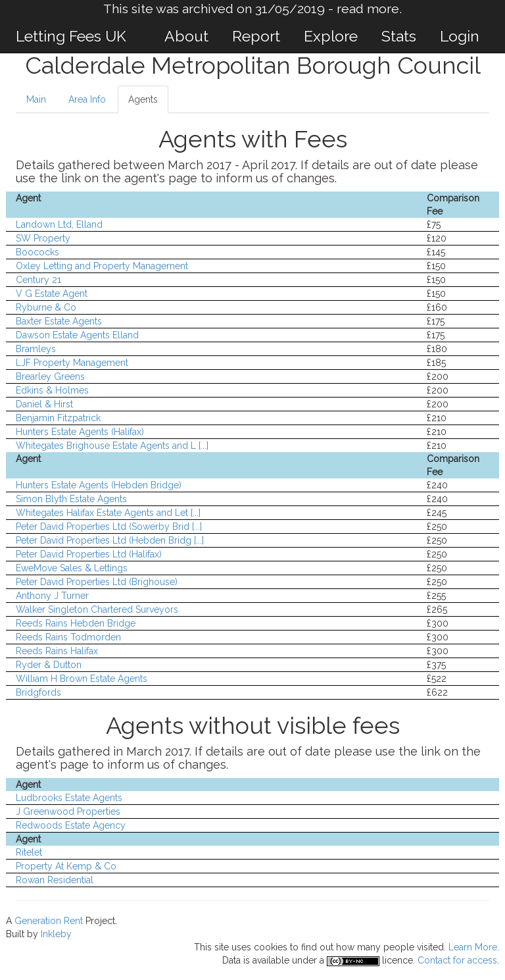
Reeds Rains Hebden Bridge (76, 623)
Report (256, 36)
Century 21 (38, 280)
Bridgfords (38, 692)
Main (36, 99)
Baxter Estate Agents (59, 321)
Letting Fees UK (71, 36)
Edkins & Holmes (52, 390)
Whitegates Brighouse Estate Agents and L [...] (112, 446)
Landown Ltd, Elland (59, 224)
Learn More (473, 947)
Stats (399, 36)
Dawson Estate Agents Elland (77, 335)
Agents (143, 99)
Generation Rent (49, 921)
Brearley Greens (50, 376)
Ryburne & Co (46, 307)
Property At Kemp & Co (66, 866)
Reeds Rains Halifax (57, 651)
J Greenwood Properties (68, 812)
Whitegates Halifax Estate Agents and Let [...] (108, 513)
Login (460, 36)
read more (368, 9)
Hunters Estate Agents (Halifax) (80, 432)
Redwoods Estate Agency (71, 825)
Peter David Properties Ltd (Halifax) (89, 554)
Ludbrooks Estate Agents (69, 798)
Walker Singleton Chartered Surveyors (97, 609)
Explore (331, 36)
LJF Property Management (72, 363)
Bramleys (36, 349)
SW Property (43, 238)
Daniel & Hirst (44, 404)
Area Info (87, 99)
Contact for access (457, 960)
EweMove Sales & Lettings (72, 568)
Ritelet (29, 852)
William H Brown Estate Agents (82, 679)
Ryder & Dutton (49, 665)
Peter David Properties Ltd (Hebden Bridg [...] (110, 540)
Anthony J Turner (52, 596)
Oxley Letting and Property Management (102, 266)
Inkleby (56, 934)
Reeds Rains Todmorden (68, 637)
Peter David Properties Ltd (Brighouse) (97, 582)
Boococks (37, 252)
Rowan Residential (55, 880)
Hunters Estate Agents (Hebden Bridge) (99, 485)
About (186, 36)
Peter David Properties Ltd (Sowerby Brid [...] (109, 527)
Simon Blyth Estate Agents (71, 499)
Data (231, 960)
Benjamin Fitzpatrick (58, 418)
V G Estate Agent (52, 294)
